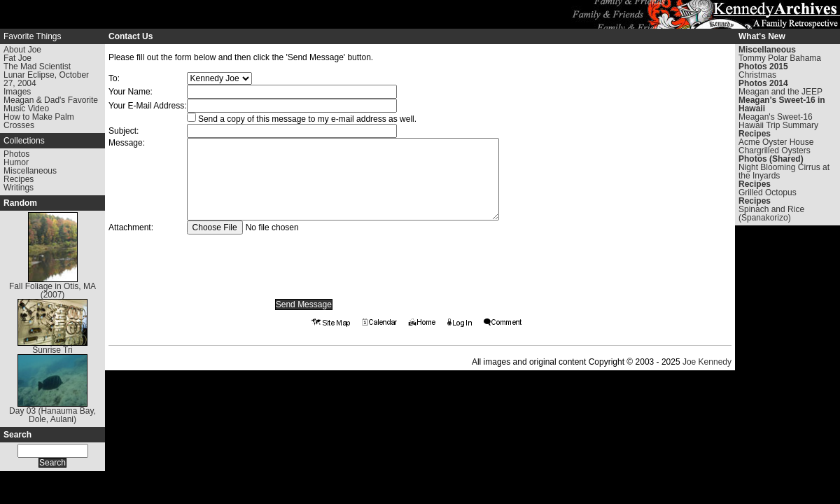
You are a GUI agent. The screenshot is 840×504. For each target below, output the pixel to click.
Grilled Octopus (768, 192)
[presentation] (304, 262)
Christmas (757, 75)
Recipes (19, 179)
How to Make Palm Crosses (39, 121)
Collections (24, 141)
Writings (19, 188)
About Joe (22, 50)
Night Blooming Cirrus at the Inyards (784, 171)
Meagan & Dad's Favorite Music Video (51, 104)
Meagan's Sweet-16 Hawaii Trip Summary (778, 121)
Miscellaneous (30, 171)
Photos (16, 154)
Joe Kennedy (707, 362)
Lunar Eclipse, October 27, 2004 (46, 79)
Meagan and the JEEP (780, 92)
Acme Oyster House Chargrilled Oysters (776, 146)
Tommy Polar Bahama (780, 58)
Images (17, 92)
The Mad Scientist (37, 66)
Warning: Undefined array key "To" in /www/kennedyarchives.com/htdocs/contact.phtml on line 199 (219, 78)
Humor (16, 162)
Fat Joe (17, 58)
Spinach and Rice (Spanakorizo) (771, 213)
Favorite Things (32, 36)
